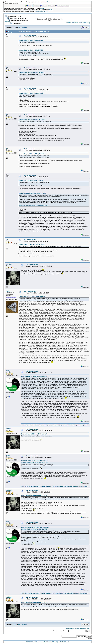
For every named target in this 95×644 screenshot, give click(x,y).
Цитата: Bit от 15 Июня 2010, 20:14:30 (31, 93)
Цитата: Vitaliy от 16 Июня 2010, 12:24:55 (34, 602)
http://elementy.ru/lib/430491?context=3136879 (34, 206)
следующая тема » (84, 628)
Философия (15, 20)
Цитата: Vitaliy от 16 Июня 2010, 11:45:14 (34, 495)
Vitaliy (8, 371)
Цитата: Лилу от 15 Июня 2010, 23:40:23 (31, 245)
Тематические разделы (18, 18)
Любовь (9, 264)
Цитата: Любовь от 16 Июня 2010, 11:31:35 (35, 461)
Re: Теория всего (30, 35)
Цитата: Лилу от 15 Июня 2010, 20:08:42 (31, 73)
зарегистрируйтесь (45, 2)
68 (23, 27)
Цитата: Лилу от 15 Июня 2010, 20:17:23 (31, 120)
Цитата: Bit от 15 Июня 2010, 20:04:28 (31, 40)
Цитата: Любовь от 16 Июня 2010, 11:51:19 (35, 527)
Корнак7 (8, 22)
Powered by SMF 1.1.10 (34, 642)
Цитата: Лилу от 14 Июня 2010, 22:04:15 (32, 296)
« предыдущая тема (72, 22)
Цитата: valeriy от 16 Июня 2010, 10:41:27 (34, 376)
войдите (33, 2)
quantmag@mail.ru (41, 11)
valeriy (8, 291)
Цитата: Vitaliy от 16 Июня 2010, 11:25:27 (34, 434)
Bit (7, 67)
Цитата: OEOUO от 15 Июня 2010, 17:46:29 (32, 193)
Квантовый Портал (15, 16)
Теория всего (17, 24)
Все (26, 27)
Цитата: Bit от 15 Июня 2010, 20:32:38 (31, 180)
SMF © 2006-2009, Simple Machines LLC (56, 642)
